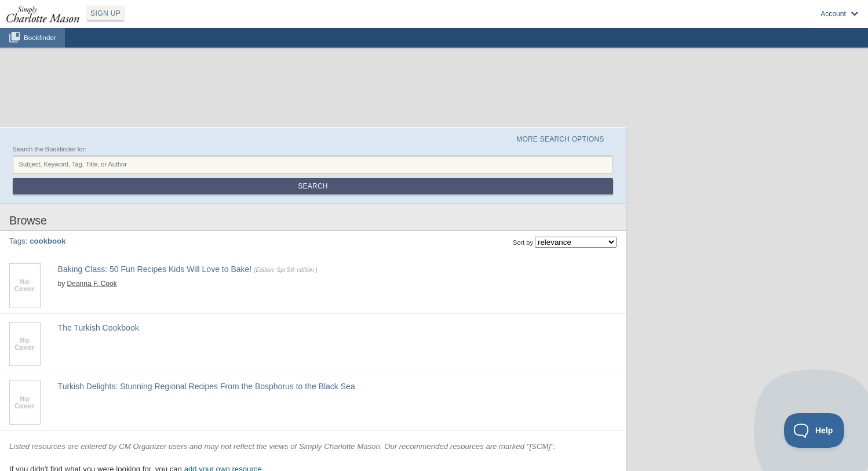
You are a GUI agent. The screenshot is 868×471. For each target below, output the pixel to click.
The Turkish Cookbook (99, 328)
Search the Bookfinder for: (50, 149)
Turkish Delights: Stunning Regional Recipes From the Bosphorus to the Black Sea (207, 386)
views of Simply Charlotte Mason (325, 446)
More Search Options (560, 139)
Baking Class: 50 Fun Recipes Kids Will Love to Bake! (155, 269)
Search (313, 186)
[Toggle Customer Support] (814, 430)
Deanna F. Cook (92, 284)
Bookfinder (40, 37)
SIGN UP (105, 13)
